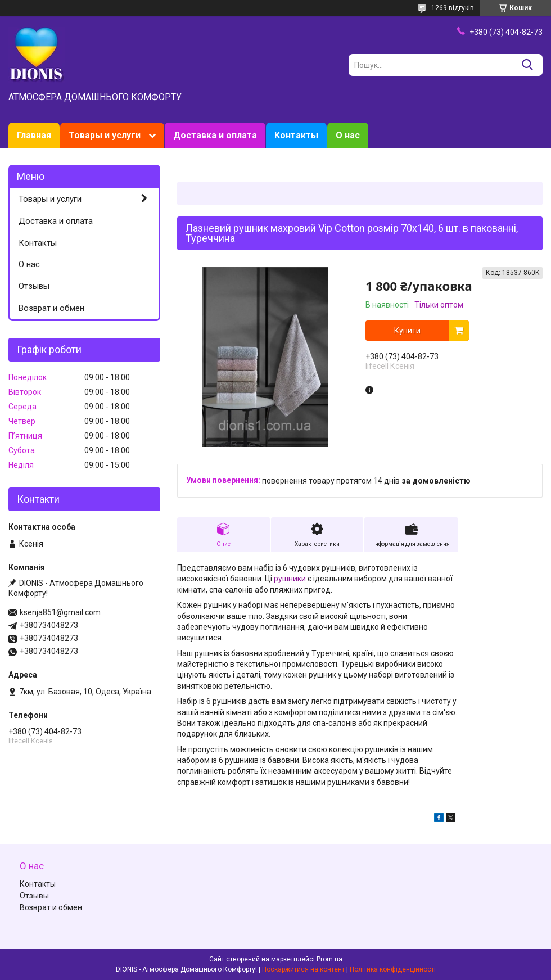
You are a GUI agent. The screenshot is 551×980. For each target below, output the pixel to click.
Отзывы (34, 286)
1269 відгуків (453, 8)
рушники (290, 579)
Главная (34, 135)
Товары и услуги (105, 135)
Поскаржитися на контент (303, 969)
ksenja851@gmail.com (60, 612)
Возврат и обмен (51, 308)
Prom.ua (329, 959)
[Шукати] (527, 65)
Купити (407, 331)
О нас (348, 135)
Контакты (296, 135)
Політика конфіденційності (393, 969)
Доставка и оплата (215, 135)
